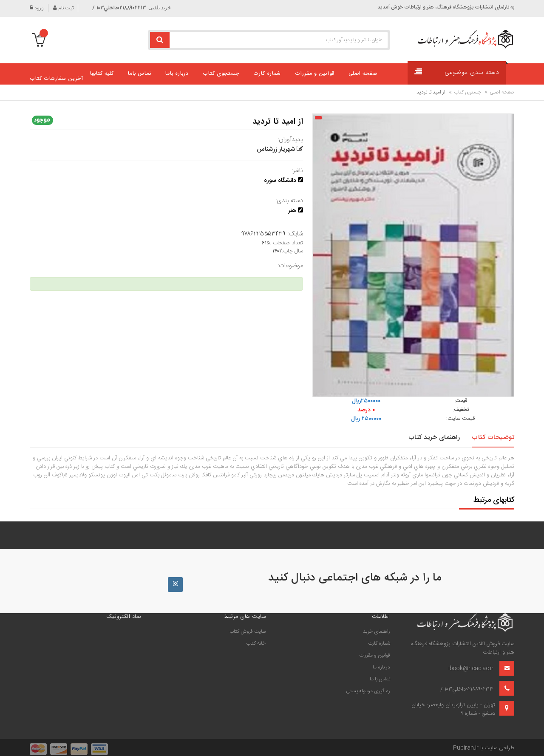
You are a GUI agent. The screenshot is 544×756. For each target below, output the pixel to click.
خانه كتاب (256, 643)
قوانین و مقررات (375, 655)
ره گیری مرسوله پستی (368, 691)
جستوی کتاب (467, 92)
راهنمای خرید (377, 631)
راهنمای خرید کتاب (434, 437)
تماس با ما (380, 679)
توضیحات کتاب (493, 437)
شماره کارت (379, 643)
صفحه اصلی (502, 92)
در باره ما (381, 667)
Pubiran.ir (466, 748)
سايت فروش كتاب (248, 631)
